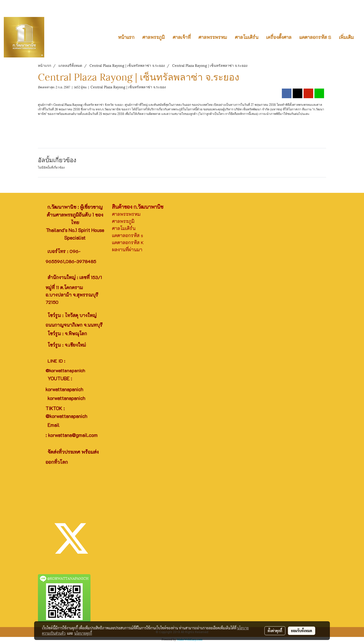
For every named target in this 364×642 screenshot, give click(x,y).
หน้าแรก (126, 37)
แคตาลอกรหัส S (315, 37)
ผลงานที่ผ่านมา (127, 250)
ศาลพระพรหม (213, 37)
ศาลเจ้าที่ (182, 37)
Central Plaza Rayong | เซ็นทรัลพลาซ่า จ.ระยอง (128, 87)
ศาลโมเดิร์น (247, 37)
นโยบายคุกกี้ (83, 633)
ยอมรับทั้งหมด (302, 631)
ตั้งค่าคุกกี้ (275, 631)
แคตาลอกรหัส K (128, 242)
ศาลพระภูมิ (154, 37)
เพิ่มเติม (346, 37)
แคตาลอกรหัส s (128, 235)
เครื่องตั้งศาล (279, 37)
